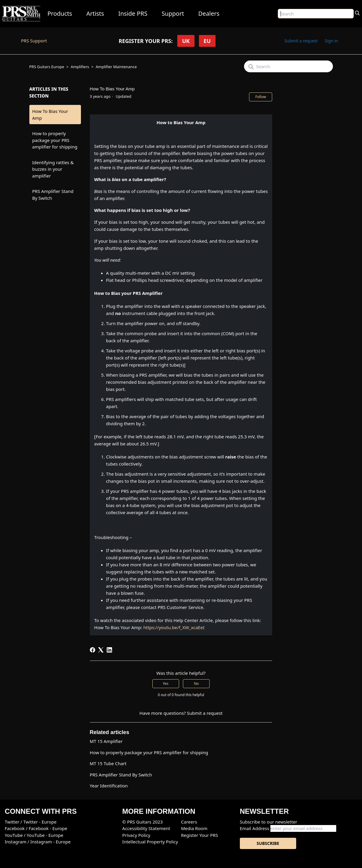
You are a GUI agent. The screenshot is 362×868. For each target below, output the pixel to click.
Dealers (209, 13)
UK (186, 41)
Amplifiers (80, 67)
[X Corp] (101, 650)
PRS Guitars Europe (47, 67)
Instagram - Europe (50, 842)
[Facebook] (93, 650)
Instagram (16, 842)
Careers (189, 822)
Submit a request (301, 41)
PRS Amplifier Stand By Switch (53, 195)
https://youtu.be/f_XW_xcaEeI (174, 627)
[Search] (357, 12)
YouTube (14, 835)
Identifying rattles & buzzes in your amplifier (53, 169)
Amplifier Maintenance (116, 67)
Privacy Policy (136, 835)
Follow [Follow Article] (261, 97)
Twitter (13, 822)
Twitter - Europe (40, 822)
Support (173, 13)
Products (60, 13)
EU (207, 41)
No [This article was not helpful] (196, 684)
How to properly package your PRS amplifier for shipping (55, 140)
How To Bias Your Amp (50, 115)
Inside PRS (133, 13)
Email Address (255, 828)
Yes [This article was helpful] (166, 684)
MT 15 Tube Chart (108, 763)
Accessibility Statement (146, 828)
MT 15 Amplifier (106, 741)
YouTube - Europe (45, 835)
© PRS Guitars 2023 (142, 822)
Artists (95, 13)
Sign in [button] (331, 41)
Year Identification (109, 786)
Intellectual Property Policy (150, 842)
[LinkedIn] (109, 650)
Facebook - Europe (48, 828)
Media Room (194, 828)
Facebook (15, 828)
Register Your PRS (199, 835)
